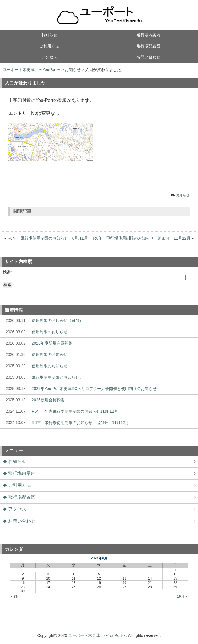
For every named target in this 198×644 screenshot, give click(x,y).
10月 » (182, 597)
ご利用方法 (20, 485)
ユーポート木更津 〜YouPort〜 (32, 70)
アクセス (17, 509)
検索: (7, 272)
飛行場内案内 (22, 473)
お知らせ (73, 70)
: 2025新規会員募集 (34, 400)
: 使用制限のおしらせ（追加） (43, 320)
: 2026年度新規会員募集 (38, 343)
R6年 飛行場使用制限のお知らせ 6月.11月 (48, 238)
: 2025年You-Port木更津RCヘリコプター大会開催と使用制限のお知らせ (80, 389)
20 (124, 583)
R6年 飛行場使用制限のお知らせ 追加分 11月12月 (142, 238)
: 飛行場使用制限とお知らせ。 (43, 377)
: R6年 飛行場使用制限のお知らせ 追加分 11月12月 (66, 423)
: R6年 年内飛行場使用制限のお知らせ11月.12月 (60, 411)
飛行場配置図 (22, 497)
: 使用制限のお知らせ (35, 354)
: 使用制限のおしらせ (35, 332)
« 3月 (15, 597)
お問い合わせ (22, 521)
